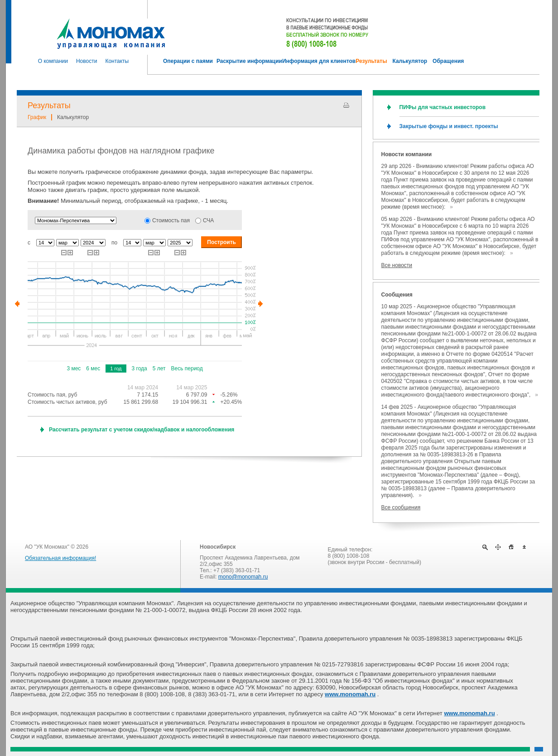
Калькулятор (73, 117)
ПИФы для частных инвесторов (443, 107)
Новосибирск (218, 547)
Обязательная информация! (60, 558)
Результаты (49, 105)
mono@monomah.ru (243, 577)
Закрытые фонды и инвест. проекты (449, 126)
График (37, 117)
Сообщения (397, 295)
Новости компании (406, 154)
